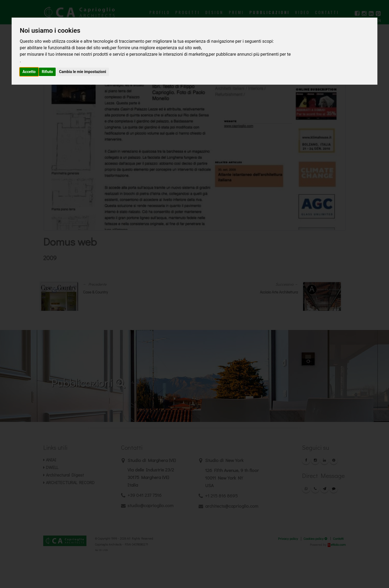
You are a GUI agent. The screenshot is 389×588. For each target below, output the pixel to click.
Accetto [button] (29, 72)
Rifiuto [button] (47, 72)
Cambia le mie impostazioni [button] (82, 72)
